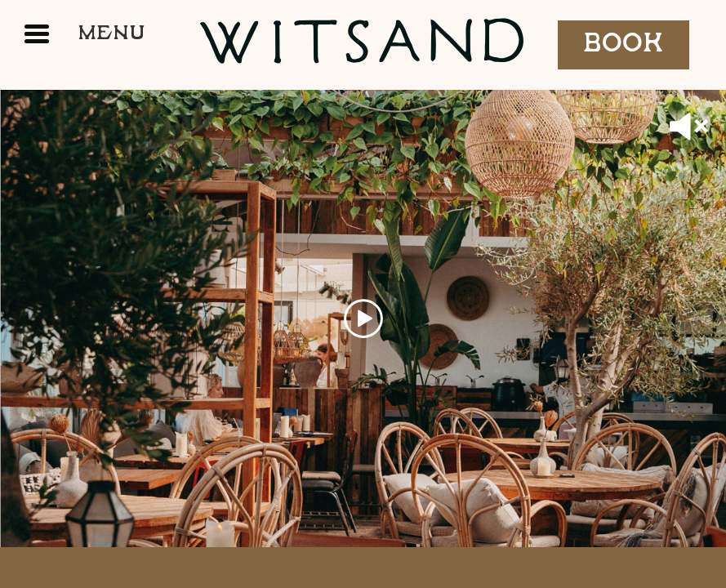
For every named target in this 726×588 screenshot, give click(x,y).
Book (624, 44)
